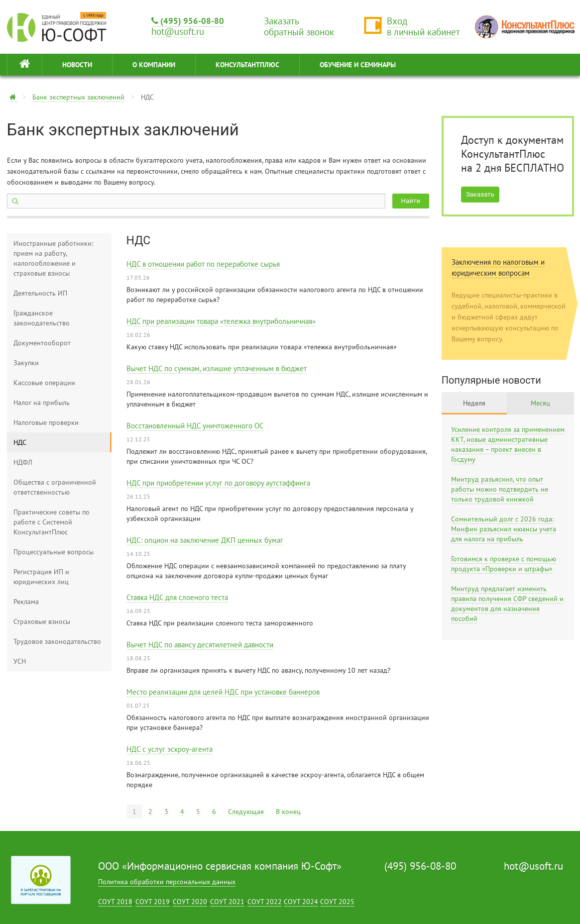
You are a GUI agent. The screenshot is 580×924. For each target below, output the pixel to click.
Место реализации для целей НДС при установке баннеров (223, 692)
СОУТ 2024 (301, 902)
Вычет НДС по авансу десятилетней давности (200, 645)
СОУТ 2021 (227, 902)
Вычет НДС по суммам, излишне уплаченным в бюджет (217, 368)
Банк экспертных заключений (78, 97)
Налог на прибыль (42, 403)
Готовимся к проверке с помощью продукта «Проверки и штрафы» (504, 564)
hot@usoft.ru (533, 866)
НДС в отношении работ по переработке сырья (203, 264)
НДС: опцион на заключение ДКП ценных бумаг (205, 540)
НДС (20, 442)
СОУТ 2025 (337, 902)
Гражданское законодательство (42, 318)
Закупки (26, 363)
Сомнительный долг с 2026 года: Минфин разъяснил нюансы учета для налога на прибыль (504, 529)
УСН (20, 661)
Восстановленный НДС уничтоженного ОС (195, 426)
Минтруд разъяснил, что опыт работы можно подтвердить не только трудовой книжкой (500, 489)
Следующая (246, 812)
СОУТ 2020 (190, 902)
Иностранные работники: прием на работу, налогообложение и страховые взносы (53, 258)
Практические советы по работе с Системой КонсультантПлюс (52, 522)
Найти (411, 201)
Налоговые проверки (46, 422)
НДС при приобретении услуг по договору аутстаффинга (218, 483)
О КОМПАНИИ (154, 65)
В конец (288, 812)
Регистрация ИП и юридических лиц (41, 577)
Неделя (474, 403)
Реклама (26, 602)
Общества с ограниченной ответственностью (55, 487)
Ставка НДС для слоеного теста (177, 597)
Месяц (540, 403)
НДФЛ (23, 462)
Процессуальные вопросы (54, 552)
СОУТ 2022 (265, 902)
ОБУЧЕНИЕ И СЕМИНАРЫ (358, 65)
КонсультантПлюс (247, 65)
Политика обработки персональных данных (167, 882)
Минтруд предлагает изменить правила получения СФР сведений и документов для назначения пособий (507, 604)
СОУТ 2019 (153, 902)
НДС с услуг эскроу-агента (170, 749)
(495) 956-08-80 (188, 21)
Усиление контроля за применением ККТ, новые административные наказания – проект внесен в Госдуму (508, 444)
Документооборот (42, 343)
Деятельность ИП (40, 293)
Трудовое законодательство (57, 641)
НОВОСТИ (77, 65)
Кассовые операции (44, 383)
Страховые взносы (42, 621)
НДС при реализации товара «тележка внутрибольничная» (221, 321)
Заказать (480, 194)
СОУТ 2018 (115, 902)
